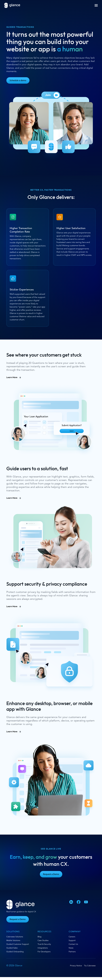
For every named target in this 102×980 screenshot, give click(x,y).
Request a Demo (51, 874)
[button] (96, 5)
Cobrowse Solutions (15, 937)
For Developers (44, 952)
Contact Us (73, 944)
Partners (72, 952)
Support (72, 940)
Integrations (43, 948)
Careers (72, 937)
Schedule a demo (18, 80)
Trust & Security (44, 944)
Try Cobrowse (90, 966)
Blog (40, 937)
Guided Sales (12, 948)
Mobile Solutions (13, 940)
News (71, 948)
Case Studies (43, 940)
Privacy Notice (76, 966)
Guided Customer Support (18, 944)
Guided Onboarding (15, 952)
